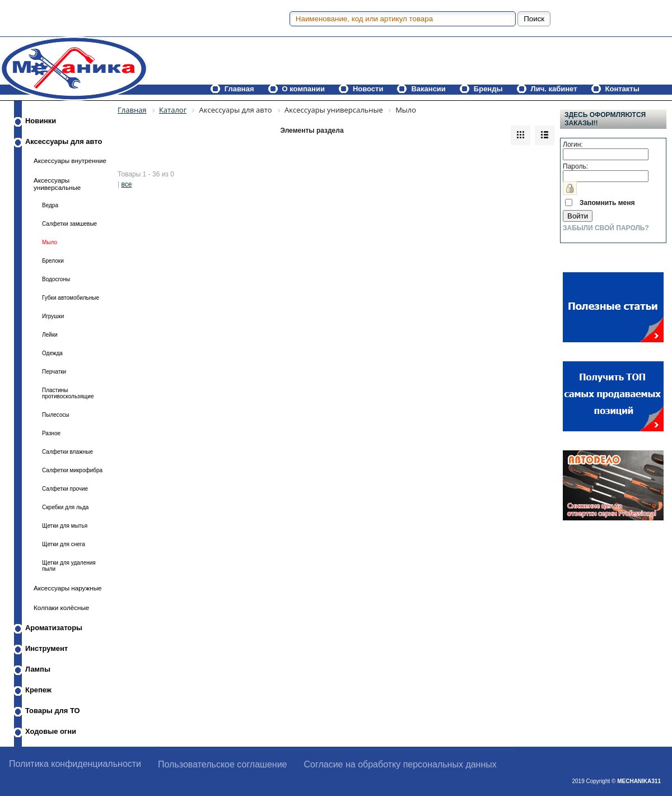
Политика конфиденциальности (75, 764)
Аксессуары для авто (64, 141)
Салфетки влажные (67, 452)
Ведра (50, 205)
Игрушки (53, 316)
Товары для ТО (53, 711)
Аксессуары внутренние (70, 160)
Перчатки (54, 372)
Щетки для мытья (65, 526)
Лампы (38, 669)
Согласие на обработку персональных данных (400, 764)
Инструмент (46, 648)
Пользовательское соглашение (222, 764)
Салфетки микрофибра (72, 470)
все (126, 184)
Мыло (50, 242)
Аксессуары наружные (68, 588)
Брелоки (53, 261)
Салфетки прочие (65, 489)
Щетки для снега (64, 544)
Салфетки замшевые (69, 224)
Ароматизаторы (54, 628)
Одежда (52, 353)
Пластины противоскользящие (68, 393)
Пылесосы (56, 415)
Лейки (50, 335)
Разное (51, 433)
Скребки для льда (65, 507)
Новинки (41, 121)
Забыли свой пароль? (606, 228)
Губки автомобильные (71, 298)
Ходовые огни (51, 731)
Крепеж (38, 690)
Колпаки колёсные (61, 608)
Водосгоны (56, 279)
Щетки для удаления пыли (69, 566)
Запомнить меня (607, 203)
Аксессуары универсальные (57, 184)
